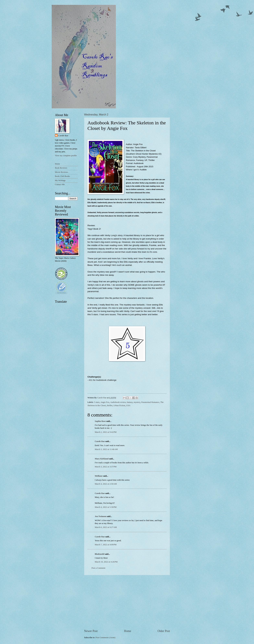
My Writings (60, 180)
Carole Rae (100, 441)
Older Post (164, 631)
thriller (110, 405)
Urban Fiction (119, 405)
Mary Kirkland (102, 459)
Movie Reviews (61, 172)
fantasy (130, 402)
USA (128, 405)
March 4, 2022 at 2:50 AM (106, 484)
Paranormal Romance (150, 402)
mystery (137, 402)
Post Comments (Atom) (105, 638)
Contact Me (60, 184)
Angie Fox (105, 402)
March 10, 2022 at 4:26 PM (106, 562)
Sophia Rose (100, 421)
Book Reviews (61, 168)
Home (127, 631)
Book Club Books (62, 176)
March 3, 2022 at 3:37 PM (106, 467)
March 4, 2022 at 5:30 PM (106, 507)
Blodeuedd (100, 554)
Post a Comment (98, 568)
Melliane (99, 476)
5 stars (97, 402)
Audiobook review (118, 402)
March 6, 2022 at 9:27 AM (106, 527)
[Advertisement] (127, 602)
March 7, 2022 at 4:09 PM (106, 545)
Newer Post (91, 631)
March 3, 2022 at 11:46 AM (106, 449)
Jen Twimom (101, 516)
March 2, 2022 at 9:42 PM (106, 432)
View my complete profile (66, 156)
